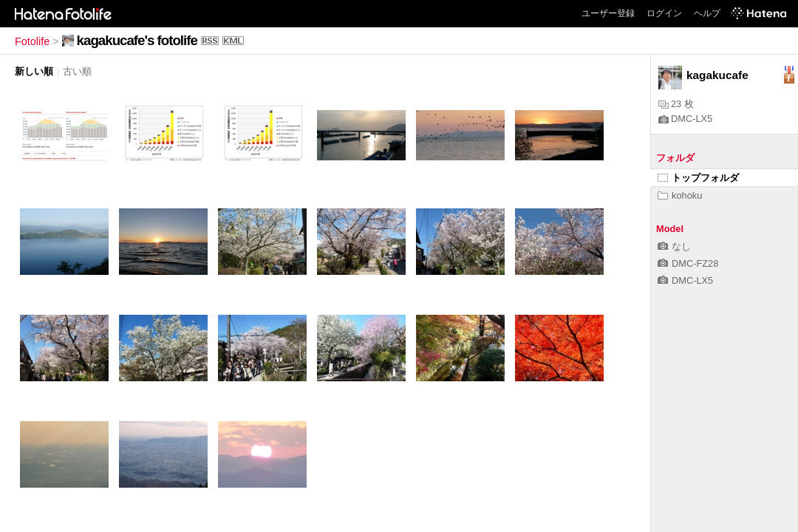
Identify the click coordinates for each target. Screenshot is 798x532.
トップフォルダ (698, 178)
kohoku (680, 195)
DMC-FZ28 (688, 263)
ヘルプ (707, 13)
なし (674, 246)
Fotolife (32, 41)
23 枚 (676, 104)
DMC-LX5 (685, 119)
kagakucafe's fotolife (137, 40)
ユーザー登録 (608, 13)
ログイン (664, 13)
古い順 (77, 71)
